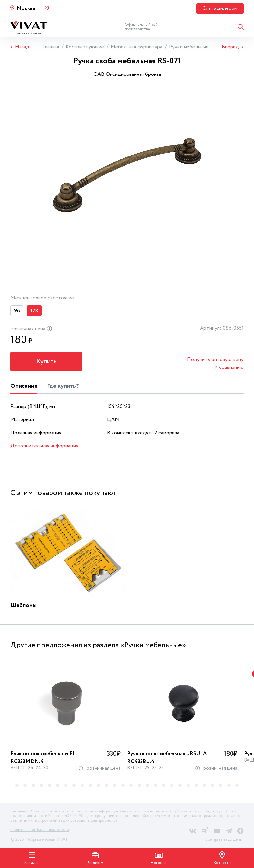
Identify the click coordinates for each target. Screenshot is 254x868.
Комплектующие (85, 47)
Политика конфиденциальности (40, 830)
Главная (51, 47)
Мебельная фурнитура (136, 47)
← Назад (20, 47)
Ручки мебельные (189, 47)
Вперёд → (233, 47)
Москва (26, 9)
